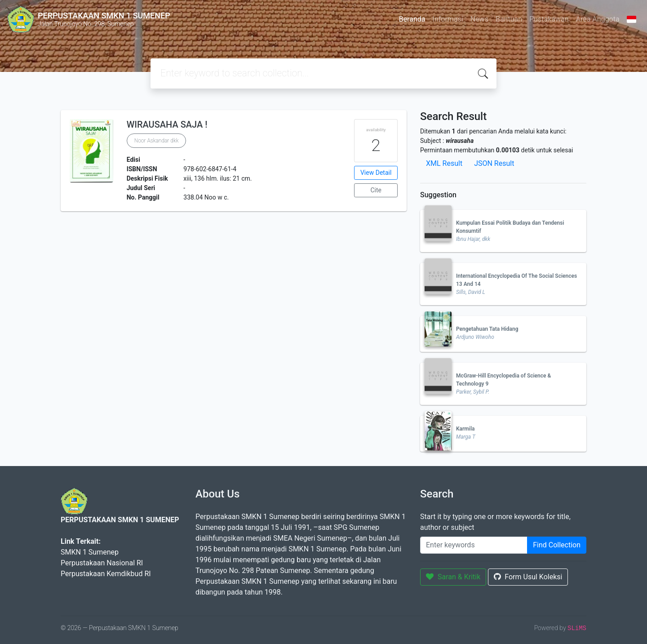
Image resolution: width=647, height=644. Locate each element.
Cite (376, 190)
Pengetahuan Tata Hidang (487, 329)
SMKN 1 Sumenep (90, 552)
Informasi (448, 19)
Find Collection (557, 545)
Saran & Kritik (453, 577)
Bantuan (509, 19)
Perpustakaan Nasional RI (102, 563)
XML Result (444, 163)
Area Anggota (598, 19)
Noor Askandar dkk (157, 141)
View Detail (376, 173)
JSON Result (494, 163)
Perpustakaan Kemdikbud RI (106, 574)
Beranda (412, 19)
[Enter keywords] (474, 545)
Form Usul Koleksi (528, 577)
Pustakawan (549, 19)
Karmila (465, 429)
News (479, 19)
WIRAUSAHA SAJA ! (167, 124)
